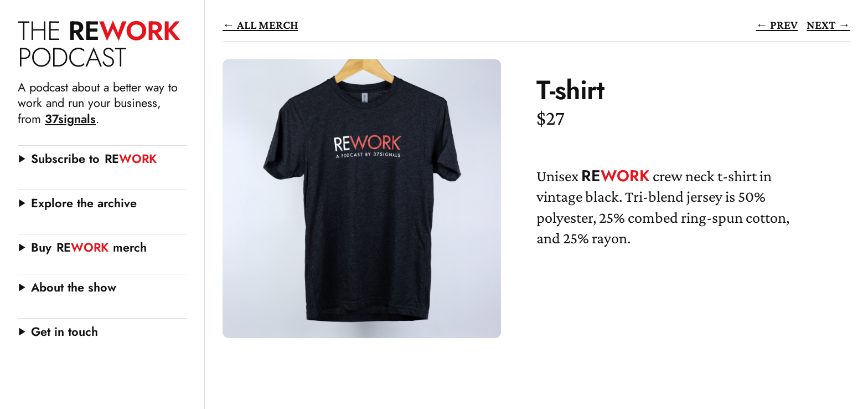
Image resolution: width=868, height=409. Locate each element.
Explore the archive (84, 203)
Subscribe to (94, 159)
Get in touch (64, 332)
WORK (99, 44)
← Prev (777, 25)
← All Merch (260, 25)
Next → (828, 25)
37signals (70, 119)
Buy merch (89, 247)
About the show (74, 287)
